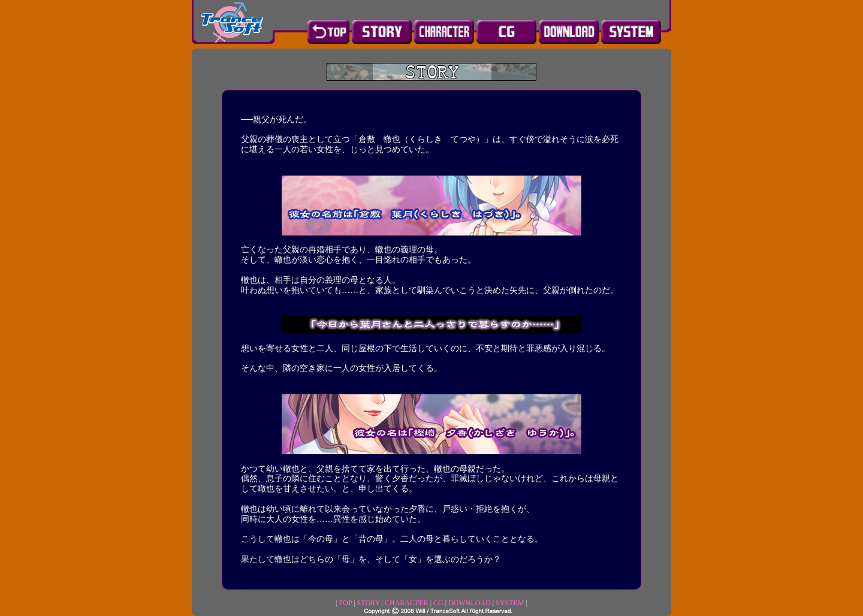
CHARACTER (407, 603)
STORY (369, 603)
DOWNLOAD (470, 603)
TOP (345, 603)
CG (438, 603)
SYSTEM (510, 603)
